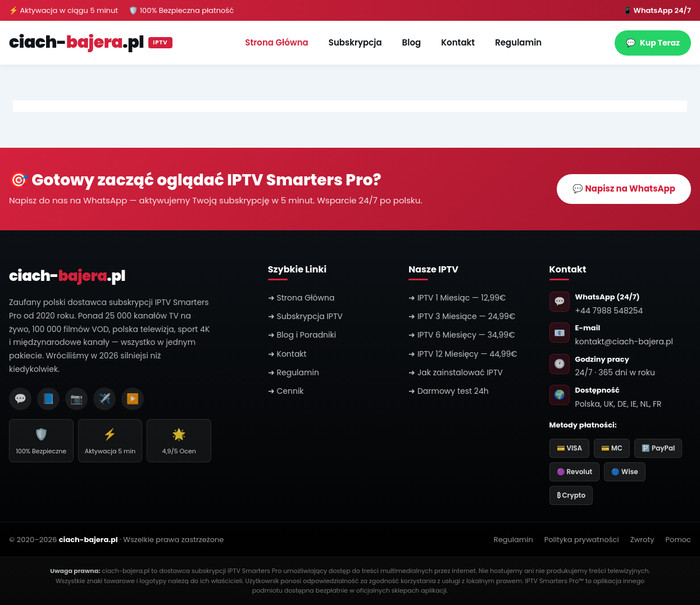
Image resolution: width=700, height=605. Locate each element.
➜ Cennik (286, 391)
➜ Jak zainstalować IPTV (456, 372)
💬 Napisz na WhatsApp (624, 188)
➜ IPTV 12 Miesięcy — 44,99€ (463, 354)
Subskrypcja (355, 42)
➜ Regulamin (294, 372)
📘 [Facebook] (48, 399)
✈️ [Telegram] (104, 399)
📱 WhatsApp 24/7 (657, 10)
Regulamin (518, 42)
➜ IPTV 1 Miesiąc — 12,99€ (457, 298)
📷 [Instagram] (76, 399)
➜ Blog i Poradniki (302, 335)
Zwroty (642, 540)
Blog (412, 42)
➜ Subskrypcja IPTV (305, 316)
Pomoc (678, 540)
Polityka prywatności (582, 540)
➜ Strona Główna (301, 298)
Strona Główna (276, 42)
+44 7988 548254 (609, 311)
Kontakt (458, 42)
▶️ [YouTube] (133, 399)
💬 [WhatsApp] (20, 399)
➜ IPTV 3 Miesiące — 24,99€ (462, 316)
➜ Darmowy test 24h (449, 391)
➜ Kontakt (287, 354)
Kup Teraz (653, 43)
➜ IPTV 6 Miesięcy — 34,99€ (462, 335)
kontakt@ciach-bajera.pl (624, 342)
